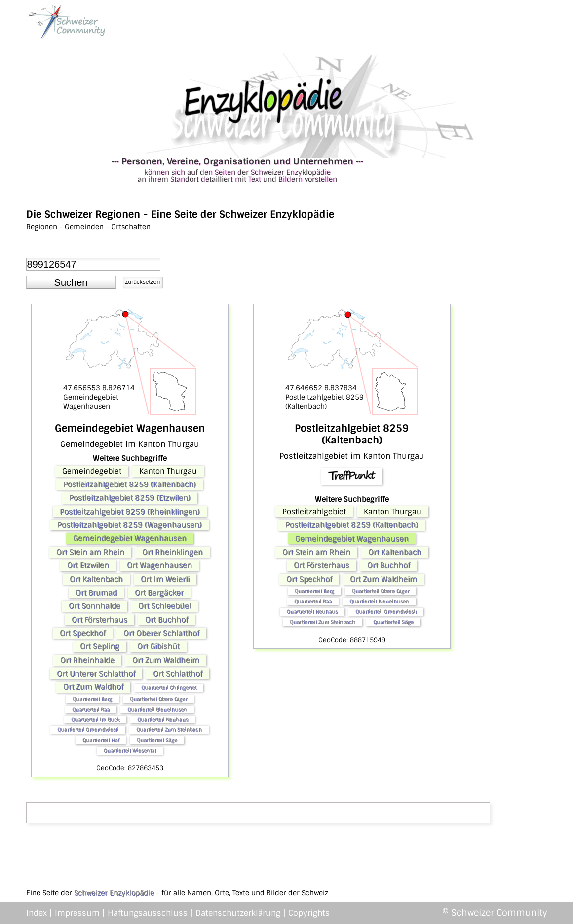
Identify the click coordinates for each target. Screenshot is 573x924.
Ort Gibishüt (158, 646)
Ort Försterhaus (99, 620)
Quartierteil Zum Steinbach (169, 730)
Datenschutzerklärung (238, 913)
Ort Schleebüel (165, 606)
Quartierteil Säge (157, 740)
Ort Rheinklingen (172, 552)
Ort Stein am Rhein (90, 552)
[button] (71, 282)
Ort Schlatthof (178, 674)
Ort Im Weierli (165, 579)
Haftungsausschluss (148, 913)
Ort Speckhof (83, 633)
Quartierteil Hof (101, 740)
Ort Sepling (100, 646)
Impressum (77, 913)
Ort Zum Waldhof (93, 687)
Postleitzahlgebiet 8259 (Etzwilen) (130, 498)
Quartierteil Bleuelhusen (157, 709)
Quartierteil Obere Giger (158, 699)
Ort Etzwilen (88, 565)
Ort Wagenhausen (159, 565)
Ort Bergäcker (159, 593)
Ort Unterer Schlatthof (96, 674)
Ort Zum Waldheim (166, 660)
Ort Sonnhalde (95, 606)
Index (37, 913)
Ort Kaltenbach (96, 579)
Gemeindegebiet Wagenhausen (130, 538)
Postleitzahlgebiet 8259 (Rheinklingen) (130, 512)
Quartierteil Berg (92, 699)
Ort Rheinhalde (87, 660)
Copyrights (309, 913)
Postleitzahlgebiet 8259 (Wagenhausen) (130, 525)
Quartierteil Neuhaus (163, 719)
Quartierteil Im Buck (95, 719)
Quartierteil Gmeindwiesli (88, 730)
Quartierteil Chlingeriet (169, 688)
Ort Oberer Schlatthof (161, 633)
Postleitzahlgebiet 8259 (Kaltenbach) (130, 484)
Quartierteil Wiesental (130, 750)
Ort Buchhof (167, 620)
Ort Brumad (96, 593)
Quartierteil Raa (91, 709)
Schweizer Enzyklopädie (114, 893)
